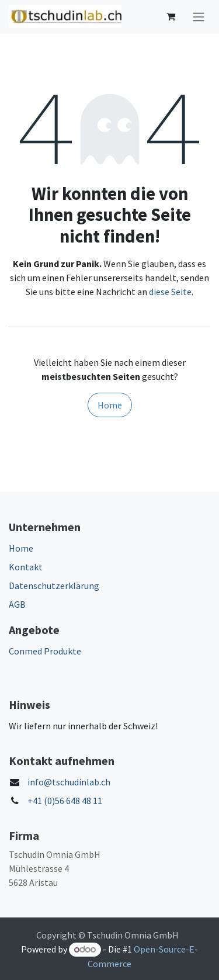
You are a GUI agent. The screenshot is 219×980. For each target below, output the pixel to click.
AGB (17, 604)
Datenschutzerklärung (54, 586)
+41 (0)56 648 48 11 (65, 801)
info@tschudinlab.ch (69, 782)
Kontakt (26, 567)
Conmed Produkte (45, 651)
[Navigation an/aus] (199, 17)
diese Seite (170, 292)
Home (110, 405)
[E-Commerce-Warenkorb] (171, 16)
